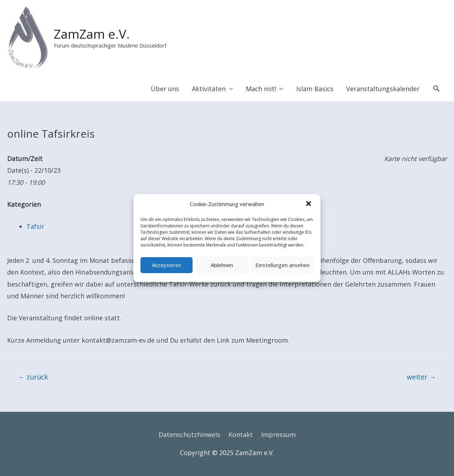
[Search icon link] (436, 88)
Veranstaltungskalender (383, 89)
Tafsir (35, 226)
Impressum (278, 435)
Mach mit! (261, 89)
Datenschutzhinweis (189, 435)
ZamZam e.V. (92, 34)
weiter (421, 377)
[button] (309, 204)
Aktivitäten (209, 89)
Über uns (165, 89)
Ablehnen (222, 265)
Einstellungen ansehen (283, 265)
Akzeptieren (167, 265)
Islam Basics (315, 89)
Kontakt (241, 435)
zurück (33, 377)
